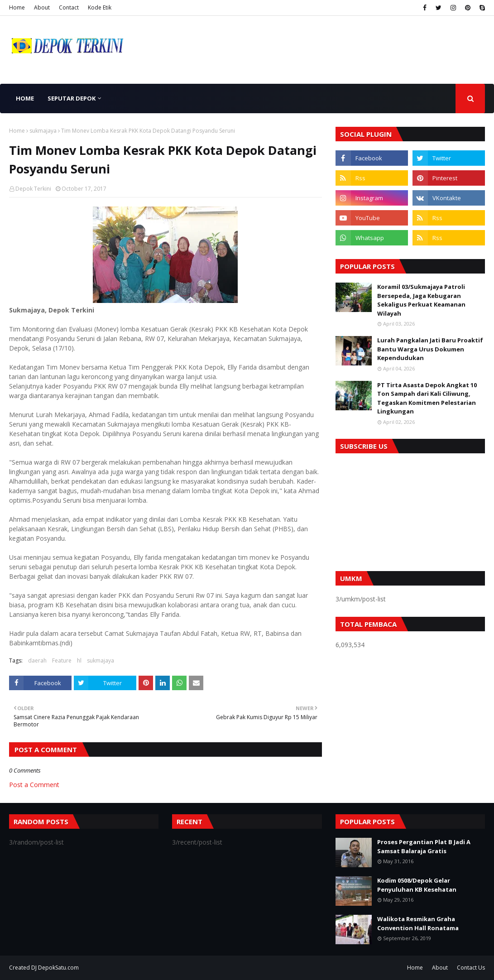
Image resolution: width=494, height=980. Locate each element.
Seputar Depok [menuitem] (72, 98)
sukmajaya (43, 131)
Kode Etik (100, 7)
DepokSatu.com (58, 968)
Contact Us (471, 968)
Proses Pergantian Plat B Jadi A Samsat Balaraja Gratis (424, 846)
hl (79, 661)
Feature (62, 661)
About (42, 7)
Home (17, 7)
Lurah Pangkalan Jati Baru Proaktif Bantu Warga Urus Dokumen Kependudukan (430, 349)
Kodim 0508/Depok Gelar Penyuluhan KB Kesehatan (417, 885)
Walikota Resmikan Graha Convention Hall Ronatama (418, 923)
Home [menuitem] (25, 98)
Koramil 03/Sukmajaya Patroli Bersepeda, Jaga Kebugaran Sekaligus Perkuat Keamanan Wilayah (421, 300)
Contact (69, 7)
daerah (37, 661)
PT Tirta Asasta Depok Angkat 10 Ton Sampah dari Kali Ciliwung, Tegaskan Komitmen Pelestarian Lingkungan (427, 398)
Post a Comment (34, 785)
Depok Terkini (33, 189)
